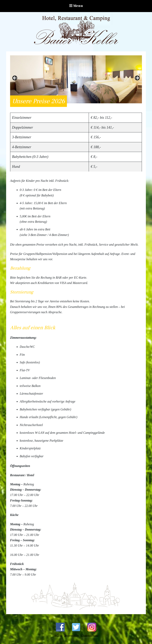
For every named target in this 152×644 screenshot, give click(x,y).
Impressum (72, 636)
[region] (76, 79)
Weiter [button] (137, 78)
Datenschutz (90, 636)
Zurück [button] (15, 78)
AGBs (58, 636)
